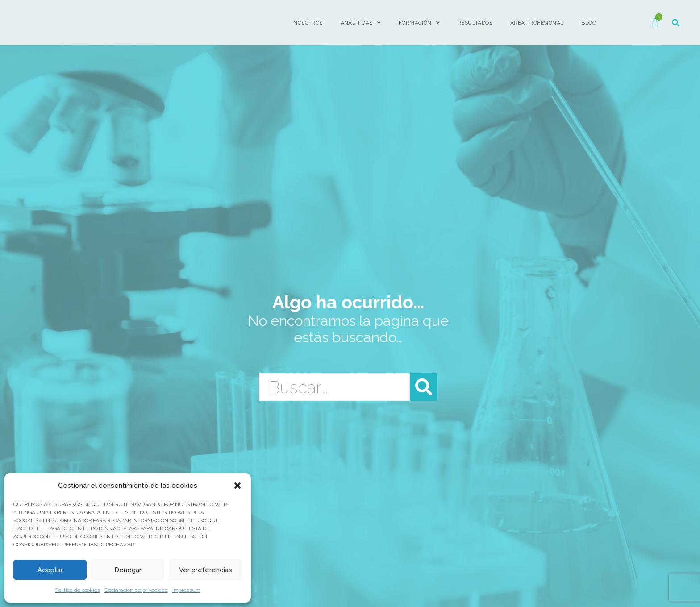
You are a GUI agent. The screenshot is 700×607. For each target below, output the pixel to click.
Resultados (475, 23)
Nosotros (308, 23)
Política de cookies (78, 590)
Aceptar (50, 570)
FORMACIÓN (419, 23)
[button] (237, 486)
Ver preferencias (206, 570)
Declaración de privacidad (136, 590)
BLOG (589, 23)
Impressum (186, 590)
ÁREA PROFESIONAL (537, 23)
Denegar (128, 570)
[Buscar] (424, 387)
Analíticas (361, 23)
